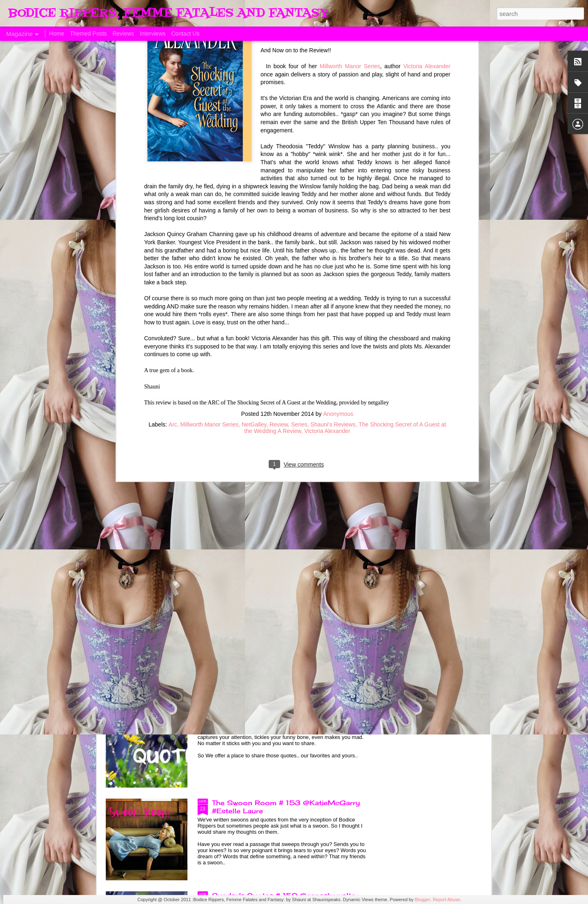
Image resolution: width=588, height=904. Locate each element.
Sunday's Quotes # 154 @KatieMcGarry (284, 525)
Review (279, 174)
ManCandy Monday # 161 (243, 367)
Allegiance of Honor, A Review (439, 367)
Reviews (123, 33)
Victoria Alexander (327, 181)
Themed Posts (88, 33)
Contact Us (185, 33)
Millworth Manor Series (209, 174)
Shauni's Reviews (333, 174)
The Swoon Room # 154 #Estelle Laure (283, 617)
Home (57, 33)
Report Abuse (447, 900)
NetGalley (254, 174)
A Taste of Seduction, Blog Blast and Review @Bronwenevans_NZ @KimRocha (152, 379)
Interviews (153, 33)
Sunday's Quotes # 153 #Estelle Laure (281, 710)
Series (299, 174)
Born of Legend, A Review (258, 432)
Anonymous (338, 163)
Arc (173, 174)
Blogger (423, 900)
